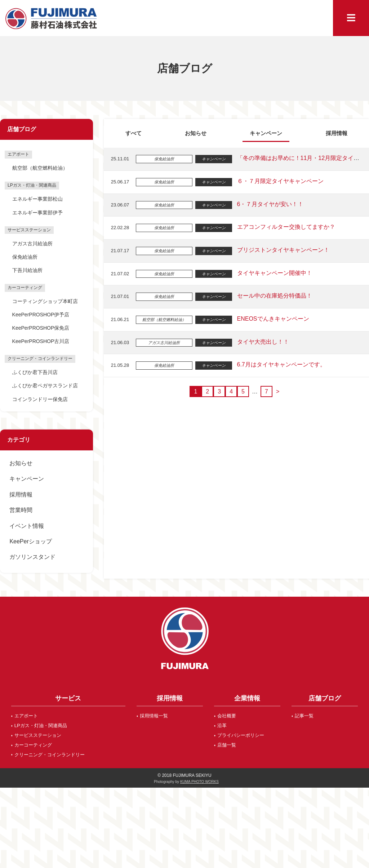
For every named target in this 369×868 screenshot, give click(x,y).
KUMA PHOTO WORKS (199, 782)
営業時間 (21, 510)
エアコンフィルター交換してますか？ (285, 227)
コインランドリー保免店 (40, 399)
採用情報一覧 (154, 716)
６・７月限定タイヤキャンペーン (280, 181)
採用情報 (21, 495)
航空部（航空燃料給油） (40, 168)
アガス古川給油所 (32, 244)
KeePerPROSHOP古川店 (41, 341)
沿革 (222, 725)
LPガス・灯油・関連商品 (41, 725)
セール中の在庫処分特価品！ (274, 296)
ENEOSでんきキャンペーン (272, 319)
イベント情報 (27, 526)
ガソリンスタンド (32, 557)
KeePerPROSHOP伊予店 (41, 315)
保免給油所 (25, 257)
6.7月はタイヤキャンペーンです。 (281, 364)
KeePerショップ (30, 541)
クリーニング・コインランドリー (50, 755)
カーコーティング (33, 745)
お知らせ (21, 463)
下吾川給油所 (27, 270)
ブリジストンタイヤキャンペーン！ (283, 250)
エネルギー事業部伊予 (37, 213)
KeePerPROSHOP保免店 (41, 328)
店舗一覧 (227, 745)
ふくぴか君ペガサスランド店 (45, 386)
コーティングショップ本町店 (45, 301)
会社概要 (227, 716)
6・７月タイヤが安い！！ (270, 204)
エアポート (26, 716)
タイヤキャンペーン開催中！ (274, 273)
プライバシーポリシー (241, 735)
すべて (133, 133)
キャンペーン (27, 479)
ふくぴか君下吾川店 (35, 372)
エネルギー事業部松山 (37, 199)
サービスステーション (38, 735)
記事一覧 (304, 716)
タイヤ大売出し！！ (262, 342)
